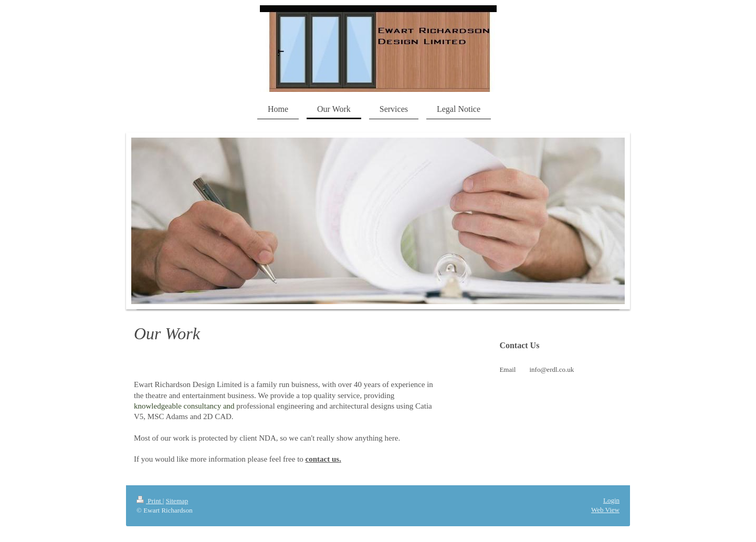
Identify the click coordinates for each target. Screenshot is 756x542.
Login (611, 500)
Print (150, 501)
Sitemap (177, 501)
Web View (605, 510)
